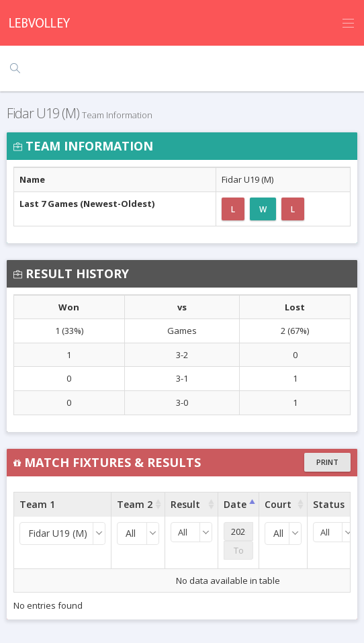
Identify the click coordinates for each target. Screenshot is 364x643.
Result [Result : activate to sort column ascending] (185, 504)
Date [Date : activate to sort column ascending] (235, 504)
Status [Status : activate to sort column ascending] (329, 504)
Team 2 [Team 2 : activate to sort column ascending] (135, 504)
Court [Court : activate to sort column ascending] (278, 504)
